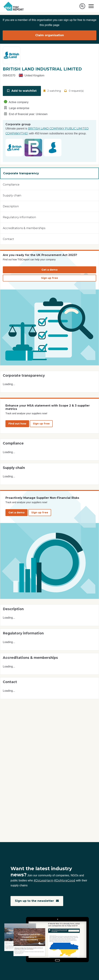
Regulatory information (19, 217)
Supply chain (12, 195)
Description (11, 206)
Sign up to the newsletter (37, 901)
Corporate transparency (21, 173)
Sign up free (49, 278)
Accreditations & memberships (24, 228)
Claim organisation (50, 35)
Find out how (17, 424)
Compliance (11, 185)
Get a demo (49, 270)
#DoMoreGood (65, 880)
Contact (8, 239)
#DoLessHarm (44, 880)
